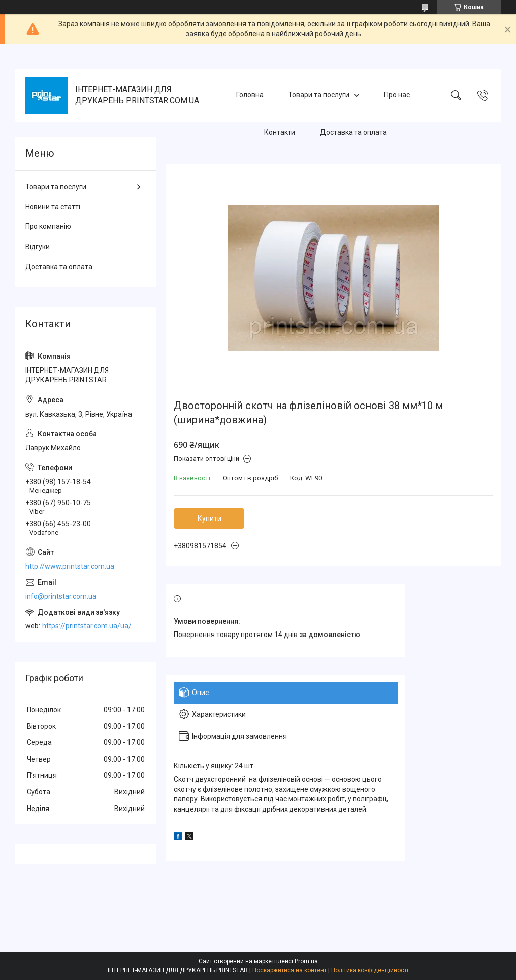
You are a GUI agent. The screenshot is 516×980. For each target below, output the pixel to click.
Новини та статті (53, 207)
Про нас (397, 95)
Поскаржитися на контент (289, 970)
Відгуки (38, 247)
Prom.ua (306, 961)
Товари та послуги (319, 95)
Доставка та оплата (353, 132)
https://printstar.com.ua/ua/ (87, 626)
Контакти (280, 132)
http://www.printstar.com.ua (70, 566)
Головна (250, 95)
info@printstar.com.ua (61, 596)
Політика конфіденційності (370, 970)
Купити (209, 518)
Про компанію (48, 226)
